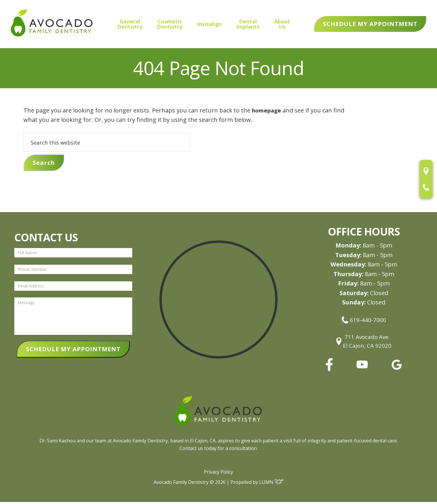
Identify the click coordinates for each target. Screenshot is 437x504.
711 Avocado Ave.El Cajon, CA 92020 (364, 342)
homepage (268, 110)
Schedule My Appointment (370, 24)
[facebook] (329, 371)
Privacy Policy (218, 474)
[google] (397, 369)
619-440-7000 (364, 320)
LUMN (271, 484)
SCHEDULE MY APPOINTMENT (73, 350)
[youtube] (362, 368)
